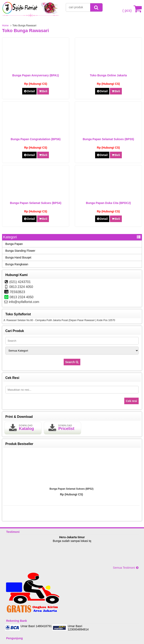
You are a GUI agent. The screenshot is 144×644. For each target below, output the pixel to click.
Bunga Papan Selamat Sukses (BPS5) (108, 139)
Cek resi (131, 401)
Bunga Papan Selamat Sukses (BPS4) (36, 203)
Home (5, 26)
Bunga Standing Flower (20, 251)
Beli (43, 91)
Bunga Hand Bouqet (18, 257)
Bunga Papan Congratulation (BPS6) (36, 139)
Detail (29, 91)
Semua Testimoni (126, 568)
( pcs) (128, 9)
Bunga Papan (14, 244)
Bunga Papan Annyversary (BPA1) (36, 75)
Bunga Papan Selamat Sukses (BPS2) (71, 489)
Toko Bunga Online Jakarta (108, 75)
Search (72, 362)
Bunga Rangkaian (17, 264)
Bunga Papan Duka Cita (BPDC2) (108, 203)
